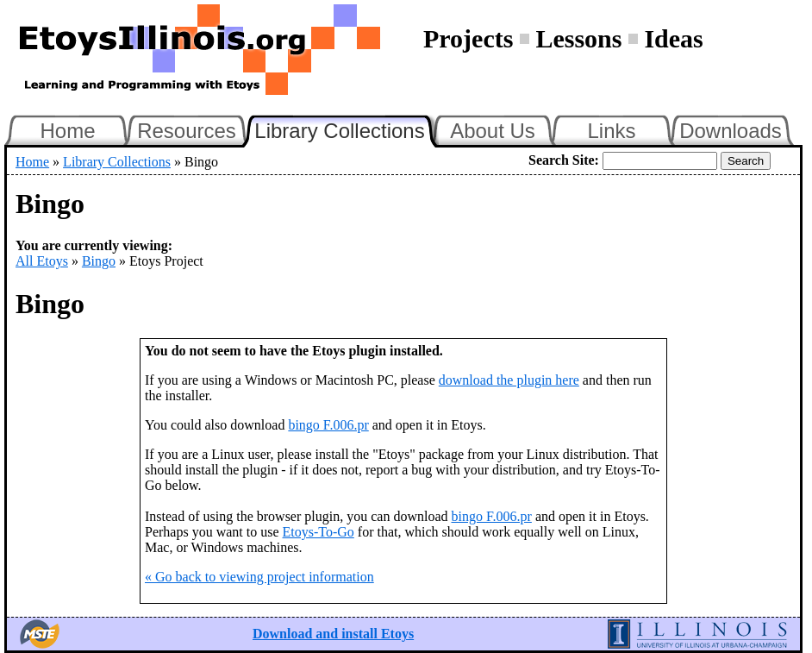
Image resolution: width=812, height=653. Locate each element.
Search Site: (564, 160)
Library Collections (347, 129)
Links (611, 131)
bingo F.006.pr (328, 425)
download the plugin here (509, 380)
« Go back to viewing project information (259, 577)
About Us (493, 131)
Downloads (731, 131)
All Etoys (42, 261)
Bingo (99, 261)
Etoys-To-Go (319, 532)
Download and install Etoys (333, 634)
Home (67, 131)
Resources (187, 131)
